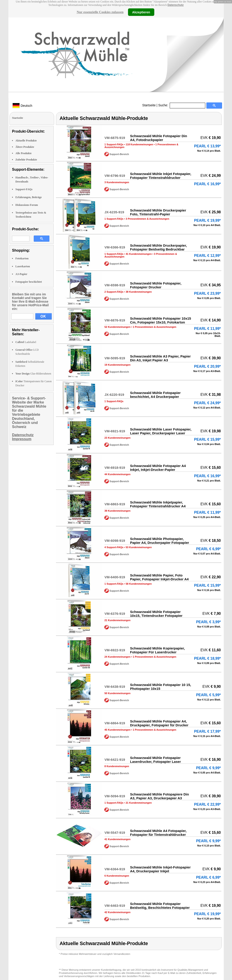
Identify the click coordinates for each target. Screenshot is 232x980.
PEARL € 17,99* (208, 731)
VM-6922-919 (115, 650)
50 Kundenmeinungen (117, 693)
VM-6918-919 (115, 468)
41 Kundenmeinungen (139, 254)
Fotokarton (22, 258)
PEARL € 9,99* (208, 768)
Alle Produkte (23, 153)
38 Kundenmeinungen (139, 292)
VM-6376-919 (115, 614)
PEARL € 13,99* (208, 146)
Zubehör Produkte (26, 160)
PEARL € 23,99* (208, 293)
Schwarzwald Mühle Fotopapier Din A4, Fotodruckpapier (159, 138)
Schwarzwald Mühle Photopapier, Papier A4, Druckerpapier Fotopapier (159, 541)
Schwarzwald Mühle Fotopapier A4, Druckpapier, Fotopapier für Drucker (159, 723)
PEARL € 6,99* (208, 549)
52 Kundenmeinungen (117, 327)
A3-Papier (21, 274)
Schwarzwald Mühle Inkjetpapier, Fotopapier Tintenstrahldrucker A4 (158, 504)
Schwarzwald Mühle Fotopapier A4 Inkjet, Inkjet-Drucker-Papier (158, 468)
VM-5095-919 (115, 358)
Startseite (149, 105)
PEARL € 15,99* (208, 439)
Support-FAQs (24, 189)
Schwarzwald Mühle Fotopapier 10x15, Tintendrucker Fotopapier (156, 614)
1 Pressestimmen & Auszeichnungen (155, 327)
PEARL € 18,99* (208, 658)
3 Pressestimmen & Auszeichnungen (147, 219)
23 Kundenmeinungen (117, 438)
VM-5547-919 (115, 833)
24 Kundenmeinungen (117, 657)
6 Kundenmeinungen (117, 876)
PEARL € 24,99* (208, 403)
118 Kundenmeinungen (139, 144)
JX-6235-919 (114, 212)
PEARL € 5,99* (208, 695)
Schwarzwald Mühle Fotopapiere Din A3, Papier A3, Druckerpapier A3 (159, 796)
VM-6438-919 (115, 687)
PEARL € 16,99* (208, 184)
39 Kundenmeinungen (117, 511)
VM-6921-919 (115, 431)
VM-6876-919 (115, 320)
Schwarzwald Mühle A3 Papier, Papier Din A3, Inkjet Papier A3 (160, 358)
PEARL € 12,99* (208, 256)
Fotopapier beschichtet (29, 282)
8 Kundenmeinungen (117, 766)
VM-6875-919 (115, 138)
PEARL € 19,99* (208, 220)
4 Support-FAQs (114, 547)
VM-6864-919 (115, 723)
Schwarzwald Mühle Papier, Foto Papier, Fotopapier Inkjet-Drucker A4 (159, 577)
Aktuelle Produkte (26, 141)
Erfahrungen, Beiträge (29, 197)
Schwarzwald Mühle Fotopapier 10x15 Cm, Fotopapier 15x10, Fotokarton (161, 320)
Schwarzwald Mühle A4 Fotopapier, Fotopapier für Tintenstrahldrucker (158, 833)
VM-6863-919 (115, 504)
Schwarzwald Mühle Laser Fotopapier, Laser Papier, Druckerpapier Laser (161, 431)
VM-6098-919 (115, 541)
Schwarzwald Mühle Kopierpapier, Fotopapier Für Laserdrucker (157, 650)
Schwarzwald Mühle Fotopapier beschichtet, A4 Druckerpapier (155, 395)
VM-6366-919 (115, 247)
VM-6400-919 (115, 577)
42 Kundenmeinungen (117, 912)
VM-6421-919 (115, 760)
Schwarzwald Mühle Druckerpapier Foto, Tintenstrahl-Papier (158, 212)
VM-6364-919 (115, 869)
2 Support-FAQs (114, 292)
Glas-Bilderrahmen (33, 374)
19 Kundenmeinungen (117, 365)
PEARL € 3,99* (208, 622)
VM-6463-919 (115, 906)
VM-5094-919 (115, 796)
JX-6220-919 (114, 395)
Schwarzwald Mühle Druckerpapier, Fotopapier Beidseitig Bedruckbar (158, 247)
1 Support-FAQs (114, 144)
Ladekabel (26, 342)
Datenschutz (175, 5)
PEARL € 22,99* (208, 804)
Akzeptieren (141, 12)
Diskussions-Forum (27, 205)
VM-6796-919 (115, 176)
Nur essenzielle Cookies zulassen (100, 12)
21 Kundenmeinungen (117, 620)
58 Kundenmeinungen (139, 584)
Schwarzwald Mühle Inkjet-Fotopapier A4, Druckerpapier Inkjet (160, 869)
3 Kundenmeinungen (117, 182)
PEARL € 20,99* (208, 366)
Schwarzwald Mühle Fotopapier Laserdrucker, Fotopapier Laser (155, 760)
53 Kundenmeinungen (139, 547)
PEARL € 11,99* (208, 329)
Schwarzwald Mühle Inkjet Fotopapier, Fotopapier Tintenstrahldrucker (161, 176)
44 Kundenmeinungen (117, 474)
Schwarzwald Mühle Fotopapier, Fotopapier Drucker (156, 285)
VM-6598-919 (115, 285)
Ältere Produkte (25, 147)
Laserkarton (23, 266)
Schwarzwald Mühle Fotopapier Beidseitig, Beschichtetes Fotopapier (160, 906)
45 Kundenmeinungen (117, 730)
